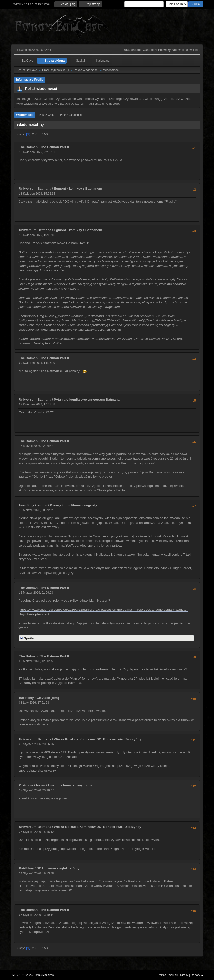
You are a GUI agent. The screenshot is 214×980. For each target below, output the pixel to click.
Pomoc (162, 975)
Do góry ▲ (197, 975)
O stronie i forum (32, 785)
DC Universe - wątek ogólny (58, 868)
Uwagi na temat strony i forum (71, 785)
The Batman (28, 147)
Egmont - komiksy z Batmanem (78, 189)
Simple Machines (44, 975)
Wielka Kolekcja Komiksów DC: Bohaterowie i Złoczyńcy (98, 739)
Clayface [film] (48, 698)
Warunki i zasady (178, 975)
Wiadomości (25, 115)
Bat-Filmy (26, 698)
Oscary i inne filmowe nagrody (74, 505)
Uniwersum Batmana (35, 189)
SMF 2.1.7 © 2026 (21, 975)
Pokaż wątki (47, 115)
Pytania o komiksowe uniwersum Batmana (87, 399)
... (40, 134)
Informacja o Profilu (30, 80)
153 (45, 134)
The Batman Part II (55, 147)
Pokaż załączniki (71, 115)
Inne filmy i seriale (33, 505)
